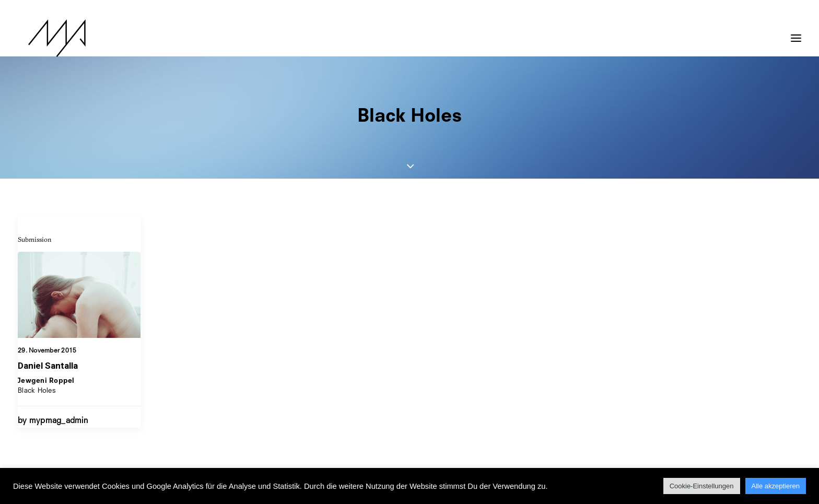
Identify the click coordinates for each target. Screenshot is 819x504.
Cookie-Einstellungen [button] (702, 486)
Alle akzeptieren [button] (776, 486)
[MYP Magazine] (46, 38)
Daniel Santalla (48, 366)
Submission (35, 239)
